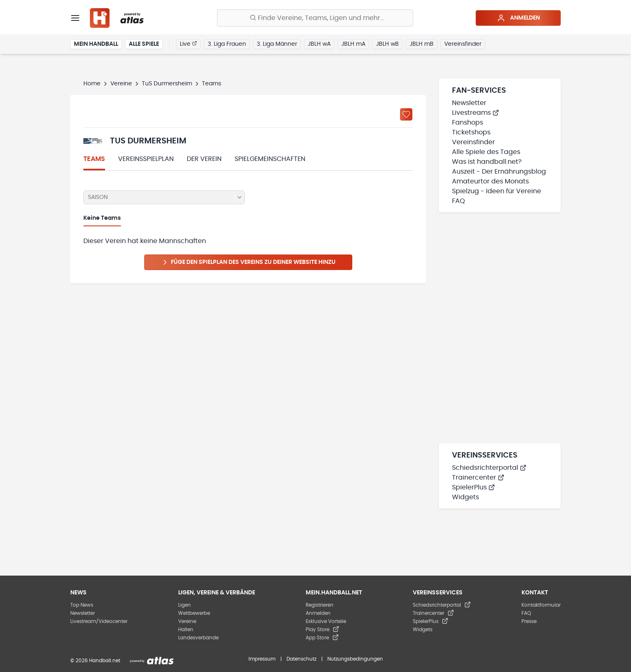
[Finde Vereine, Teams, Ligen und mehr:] (315, 18)
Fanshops (468, 123)
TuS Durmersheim (167, 84)
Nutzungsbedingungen (355, 659)
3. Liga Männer (277, 44)
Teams (94, 159)
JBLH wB (387, 44)
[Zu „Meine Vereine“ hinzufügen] (406, 114)
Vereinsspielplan (146, 159)
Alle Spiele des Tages (486, 152)
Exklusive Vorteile (326, 621)
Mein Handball (96, 44)
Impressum (262, 659)
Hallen (186, 630)
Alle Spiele (144, 44)
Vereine (121, 84)
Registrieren (320, 605)
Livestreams (475, 113)
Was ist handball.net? (487, 162)
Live (188, 44)
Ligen (185, 605)
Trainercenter (478, 478)
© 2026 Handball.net (95, 661)
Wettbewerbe (194, 613)
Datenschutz (301, 659)
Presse (529, 621)
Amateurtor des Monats (490, 181)
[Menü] (75, 18)
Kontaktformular (541, 605)
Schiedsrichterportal (489, 468)
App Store (322, 638)
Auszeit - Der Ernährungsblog (499, 172)
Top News (82, 605)
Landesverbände (198, 638)
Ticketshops (471, 132)
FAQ (459, 201)
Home (92, 84)
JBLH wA (319, 44)
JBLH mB (422, 44)
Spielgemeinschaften (270, 159)
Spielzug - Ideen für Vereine (497, 191)
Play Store (322, 630)
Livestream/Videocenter (99, 621)
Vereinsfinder (463, 44)
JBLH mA (353, 44)
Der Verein (204, 159)
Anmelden (518, 18)
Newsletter (469, 103)
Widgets (465, 497)
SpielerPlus (473, 487)
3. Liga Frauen (227, 44)
